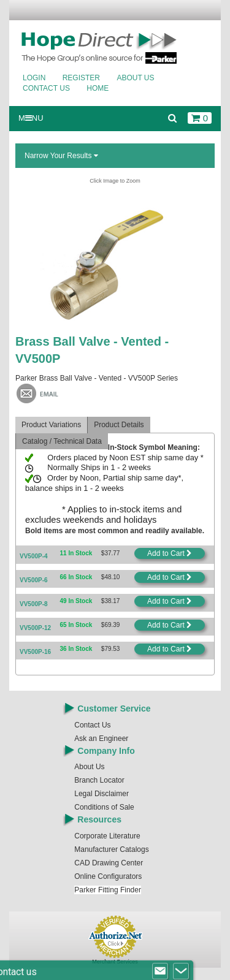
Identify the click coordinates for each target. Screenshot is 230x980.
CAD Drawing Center (109, 863)
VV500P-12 (35, 628)
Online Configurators (108, 876)
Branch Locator (99, 780)
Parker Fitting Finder (108, 890)
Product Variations (51, 425)
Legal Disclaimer (102, 794)
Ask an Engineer (101, 739)
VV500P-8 (34, 604)
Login (34, 78)
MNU (31, 118)
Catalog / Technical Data (62, 441)
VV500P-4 (34, 556)
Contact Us (46, 88)
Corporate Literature (107, 836)
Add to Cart (170, 553)
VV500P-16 (35, 652)
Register (81, 78)
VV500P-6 (34, 580)
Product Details (119, 425)
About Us (135, 78)
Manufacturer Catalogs (111, 849)
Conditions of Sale (104, 807)
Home (98, 88)
